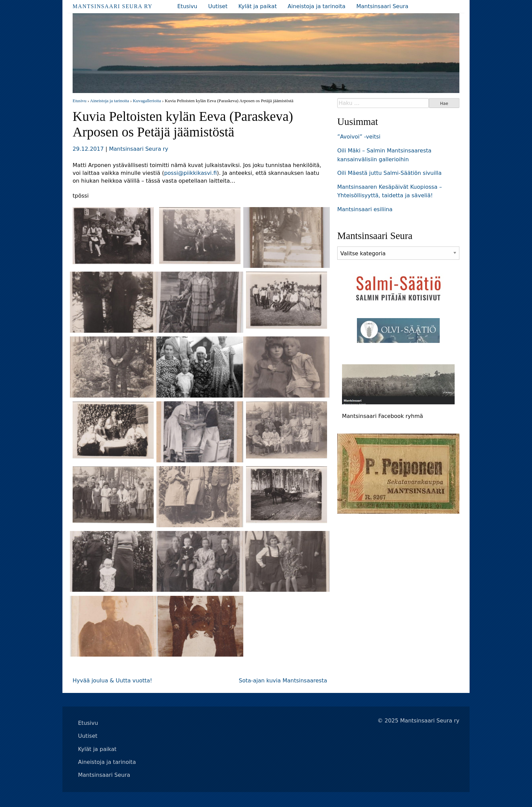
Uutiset (218, 6)
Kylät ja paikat (257, 6)
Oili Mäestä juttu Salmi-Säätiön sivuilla (389, 173)
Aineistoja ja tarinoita (317, 6)
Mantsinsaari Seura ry (112, 6)
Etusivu (187, 6)
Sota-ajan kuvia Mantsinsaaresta (283, 681)
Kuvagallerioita (147, 101)
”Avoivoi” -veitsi (359, 137)
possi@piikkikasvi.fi (191, 173)
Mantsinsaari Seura (382, 6)
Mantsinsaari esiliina (365, 209)
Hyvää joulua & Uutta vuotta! (112, 681)
